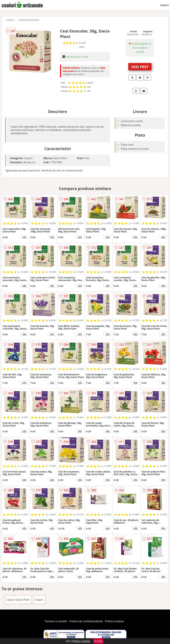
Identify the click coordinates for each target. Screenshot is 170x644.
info (24, 237)
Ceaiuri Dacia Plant (29, 20)
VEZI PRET (140, 67)
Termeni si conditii (56, 621)
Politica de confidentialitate (86, 621)
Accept (98, 641)
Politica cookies (115, 621)
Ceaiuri (164, 5)
